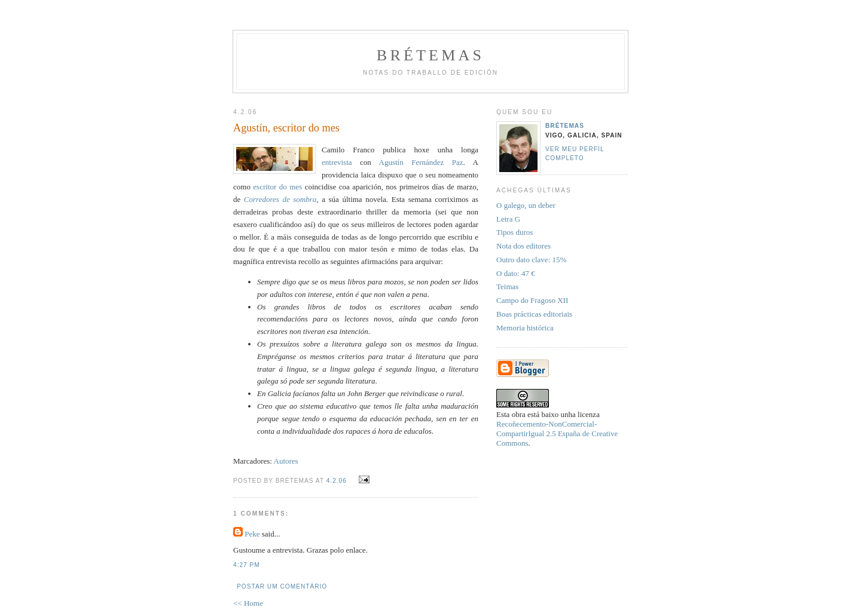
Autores (286, 461)
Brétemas (430, 55)
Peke (252, 534)
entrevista (337, 162)
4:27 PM (247, 565)
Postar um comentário (282, 586)
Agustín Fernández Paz (421, 162)
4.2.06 (337, 481)
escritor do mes (277, 187)
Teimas (507, 286)
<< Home (248, 603)
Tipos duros (515, 232)
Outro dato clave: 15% (531, 260)
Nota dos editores (523, 246)
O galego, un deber (526, 205)
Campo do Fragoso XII (532, 300)
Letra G (508, 219)
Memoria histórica (525, 328)
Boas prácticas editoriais (534, 314)
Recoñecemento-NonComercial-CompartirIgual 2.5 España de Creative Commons (557, 433)
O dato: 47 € (516, 273)
